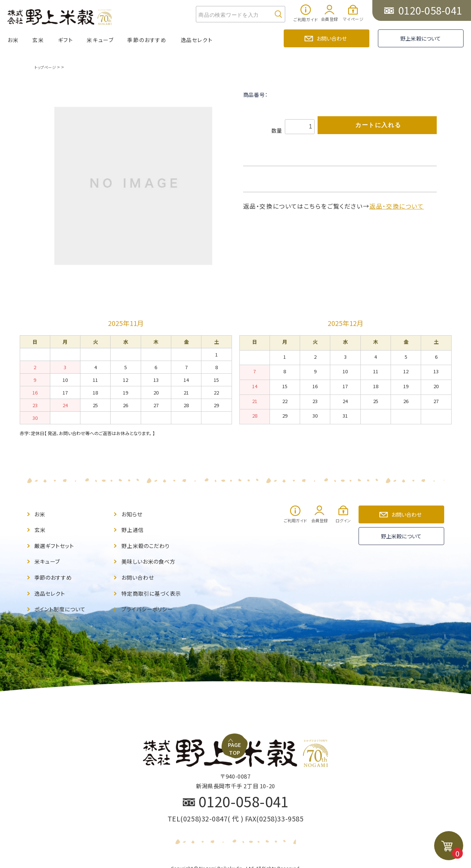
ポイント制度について (64, 598)
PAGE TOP (238, 670)
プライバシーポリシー (151, 598)
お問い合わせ (332, 38)
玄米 (38, 40)
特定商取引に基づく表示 (155, 584)
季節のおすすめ (147, 40)
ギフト (66, 40)
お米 (13, 40)
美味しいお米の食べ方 (152, 556)
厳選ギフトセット (57, 542)
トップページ (47, 67)
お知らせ (133, 513)
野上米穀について (421, 38)
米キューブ (100, 40)
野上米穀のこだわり (149, 542)
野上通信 (134, 527)
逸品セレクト (197, 40)
